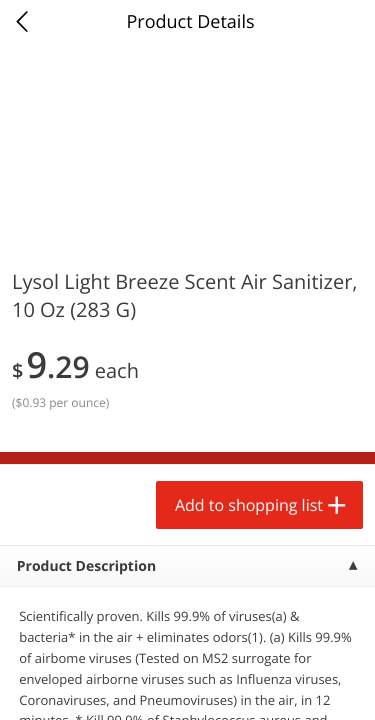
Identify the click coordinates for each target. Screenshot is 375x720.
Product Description (86, 566)
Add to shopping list (249, 505)
